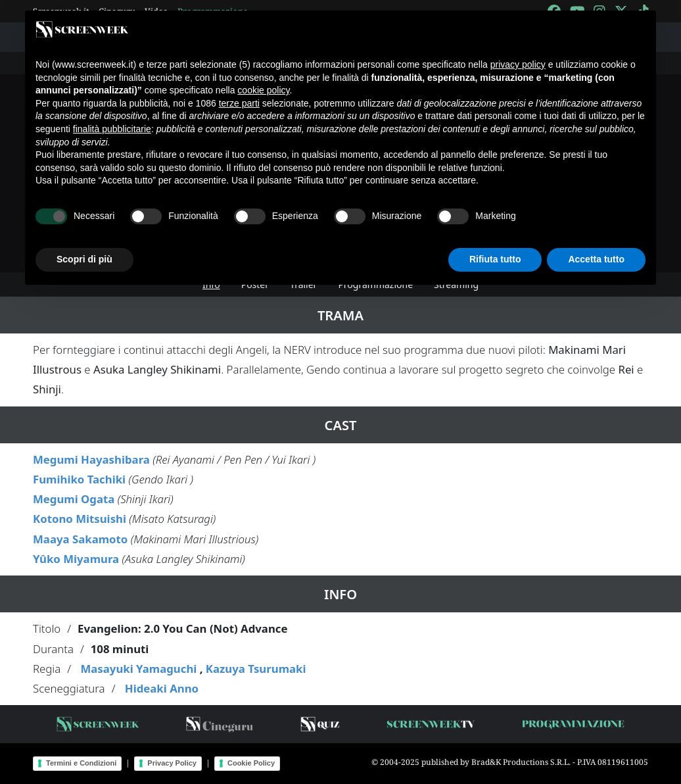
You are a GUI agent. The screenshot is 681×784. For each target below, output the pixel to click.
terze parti (239, 103)
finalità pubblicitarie (112, 129)
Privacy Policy (172, 763)
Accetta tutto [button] (596, 259)
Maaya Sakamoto (80, 539)
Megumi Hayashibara (91, 459)
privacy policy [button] (518, 64)
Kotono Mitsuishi (80, 519)
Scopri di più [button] (84, 259)
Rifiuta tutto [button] (495, 259)
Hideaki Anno (162, 688)
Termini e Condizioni (81, 763)
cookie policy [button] (263, 90)
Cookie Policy (251, 763)
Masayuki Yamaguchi (138, 669)
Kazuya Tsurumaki (256, 669)
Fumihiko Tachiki (79, 479)
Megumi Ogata (74, 499)
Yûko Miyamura (76, 559)
